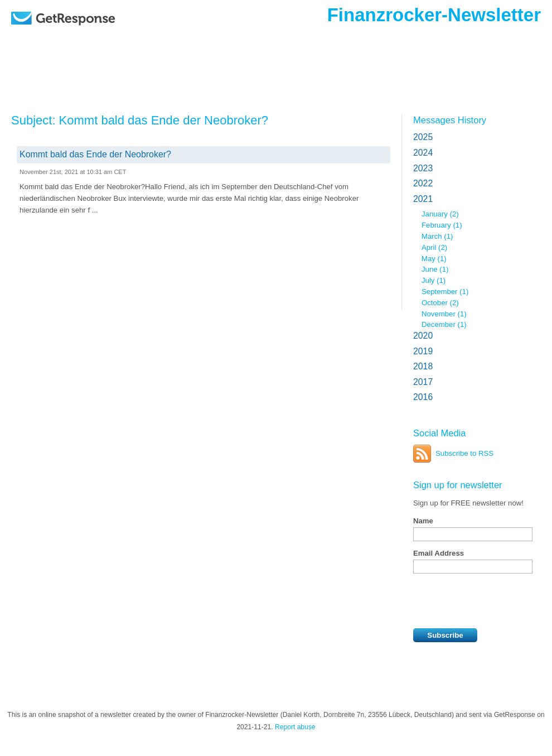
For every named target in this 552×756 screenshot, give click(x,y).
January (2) (440, 214)
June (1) (435, 269)
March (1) (437, 236)
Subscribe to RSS (464, 453)
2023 (423, 168)
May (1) (434, 259)
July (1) (434, 280)
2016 (423, 397)
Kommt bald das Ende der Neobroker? (95, 154)
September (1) (445, 292)
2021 (423, 199)
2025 (423, 137)
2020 (423, 336)
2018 (423, 366)
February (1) (442, 225)
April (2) (434, 247)
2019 (423, 351)
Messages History (450, 120)
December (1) (444, 324)
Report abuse (295, 727)
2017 (423, 382)
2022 (423, 183)
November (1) (444, 314)
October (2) (440, 303)
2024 (423, 153)
